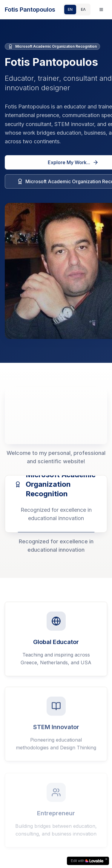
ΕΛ (83, 9)
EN (70, 9)
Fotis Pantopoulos (30, 10)
